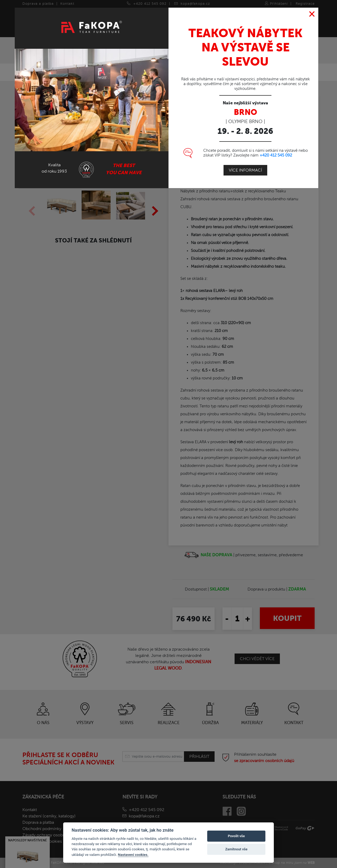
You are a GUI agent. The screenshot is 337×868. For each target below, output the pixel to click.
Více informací (245, 170)
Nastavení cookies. (133, 855)
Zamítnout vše (236, 849)
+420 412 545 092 (276, 155)
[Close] (312, 14)
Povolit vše (236, 836)
